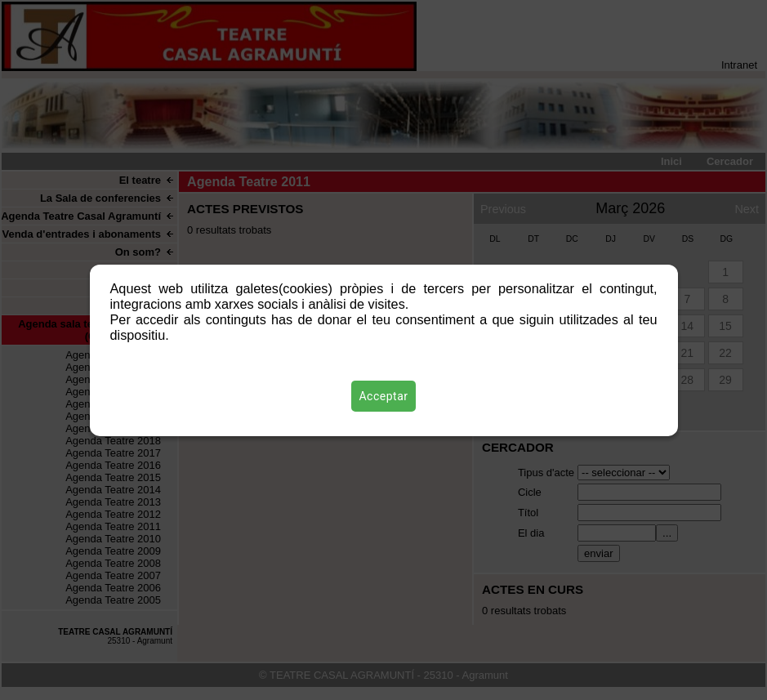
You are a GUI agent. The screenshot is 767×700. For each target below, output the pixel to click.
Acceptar (384, 396)
